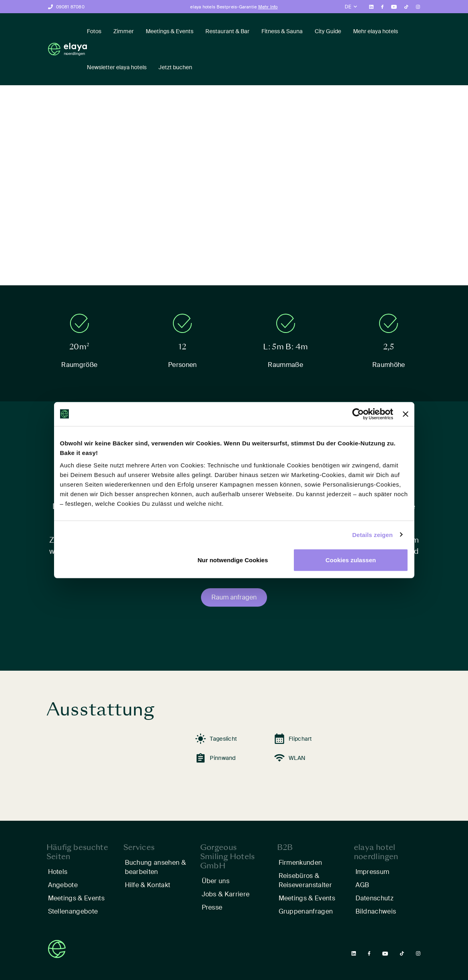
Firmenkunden (300, 863)
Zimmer (124, 31)
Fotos (94, 31)
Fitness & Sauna (282, 31)
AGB (363, 885)
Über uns (216, 881)
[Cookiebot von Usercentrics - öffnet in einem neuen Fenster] (358, 414)
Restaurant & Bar (227, 31)
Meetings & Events (170, 31)
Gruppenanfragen (306, 911)
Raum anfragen (234, 597)
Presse (212, 907)
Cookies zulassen (351, 560)
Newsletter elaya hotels (117, 67)
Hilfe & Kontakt (148, 885)
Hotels (58, 872)
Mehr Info (268, 7)
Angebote (63, 885)
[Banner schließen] (406, 414)
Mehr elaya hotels (376, 31)
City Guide (328, 31)
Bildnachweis (376, 911)
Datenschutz (375, 898)
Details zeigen (373, 534)
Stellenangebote (73, 911)
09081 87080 (70, 7)
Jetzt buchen (175, 67)
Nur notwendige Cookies (233, 560)
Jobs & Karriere (226, 894)
